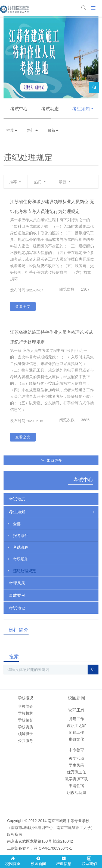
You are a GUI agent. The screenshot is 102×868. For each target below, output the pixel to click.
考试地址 (17, 608)
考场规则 (17, 559)
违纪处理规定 (21, 571)
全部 (14, 524)
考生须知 (81, 109)
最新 (53, 130)
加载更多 (52, 460)
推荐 (12, 130)
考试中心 (19, 109)
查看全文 (23, 306)
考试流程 (17, 547)
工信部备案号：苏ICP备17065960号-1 (39, 848)
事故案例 (17, 595)
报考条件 (17, 536)
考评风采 (17, 583)
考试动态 (50, 109)
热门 (33, 130)
